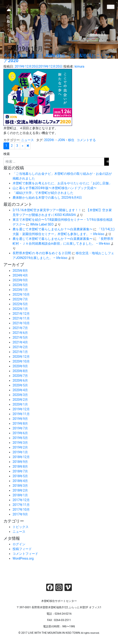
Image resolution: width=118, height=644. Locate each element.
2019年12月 (21, 409)
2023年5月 (20, 285)
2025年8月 (20, 271)
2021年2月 (20, 347)
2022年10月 (21, 294)
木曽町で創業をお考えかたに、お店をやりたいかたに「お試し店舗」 (62, 183)
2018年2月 (20, 490)
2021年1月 (20, 352)
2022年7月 (20, 299)
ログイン (19, 544)
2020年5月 (20, 385)
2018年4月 (20, 481)
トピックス (21, 527)
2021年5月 (20, 337)
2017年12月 (21, 500)
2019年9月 (20, 419)
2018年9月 (20, 462)
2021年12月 (21, 314)
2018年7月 (20, 471)
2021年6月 (20, 333)
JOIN (61, 140)
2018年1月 (20, 495)
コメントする (86, 140)
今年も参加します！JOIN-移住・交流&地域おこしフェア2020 (59, 58)
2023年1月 (20, 290)
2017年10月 (21, 510)
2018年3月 (20, 486)
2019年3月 (20, 443)
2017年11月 (21, 505)
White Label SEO (42, 224)
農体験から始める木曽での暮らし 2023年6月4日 (47, 198)
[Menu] (111, 7)
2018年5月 (20, 476)
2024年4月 (20, 275)
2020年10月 (21, 361)
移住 (71, 140)
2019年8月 (20, 423)
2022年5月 (20, 304)
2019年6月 (20, 433)
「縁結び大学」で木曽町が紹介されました (43, 193)
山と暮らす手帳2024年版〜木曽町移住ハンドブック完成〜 (55, 188)
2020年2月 (20, 400)
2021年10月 (21, 323)
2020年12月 (21, 357)
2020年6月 (20, 380)
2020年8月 (20, 371)
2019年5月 (20, 438)
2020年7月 (20, 376)
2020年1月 (20, 404)
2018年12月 (21, 457)
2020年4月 (20, 390)
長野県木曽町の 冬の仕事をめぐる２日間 (42, 253)
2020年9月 (20, 366)
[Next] (28, 146)
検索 (7, 154)
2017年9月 (20, 514)
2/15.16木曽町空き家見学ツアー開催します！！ (47, 210)
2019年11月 (21, 414)
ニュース (27, 140)
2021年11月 (21, 318)
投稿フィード (22, 549)
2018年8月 (20, 467)
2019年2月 (20, 447)
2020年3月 (20, 395)
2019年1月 (20, 452)
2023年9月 (20, 280)
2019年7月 (20, 428)
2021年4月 (20, 342)
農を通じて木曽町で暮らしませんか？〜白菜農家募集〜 (53, 229)
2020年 (49, 140)
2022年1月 (20, 309)
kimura (79, 66)
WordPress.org (23, 558)
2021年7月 (20, 328)
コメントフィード (25, 554)
